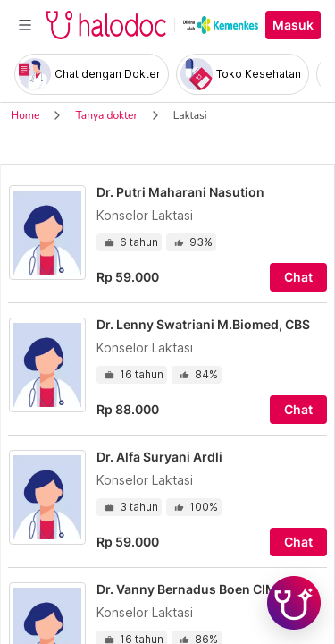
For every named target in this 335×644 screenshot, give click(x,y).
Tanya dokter (106, 115)
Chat (298, 277)
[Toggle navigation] (25, 25)
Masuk (293, 25)
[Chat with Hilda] (294, 603)
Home (25, 115)
